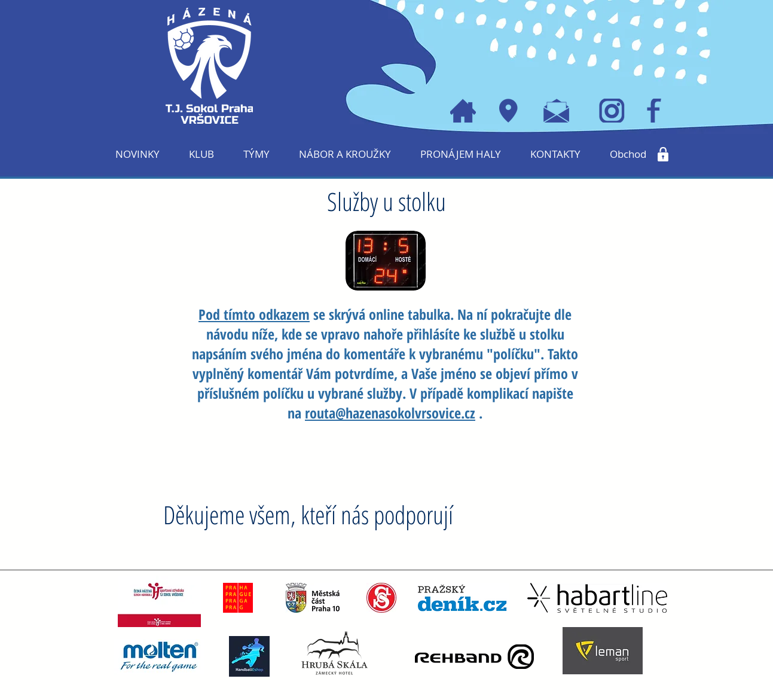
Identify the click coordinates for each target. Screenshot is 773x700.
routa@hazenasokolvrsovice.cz (390, 413)
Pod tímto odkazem (254, 314)
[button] (202, 154)
